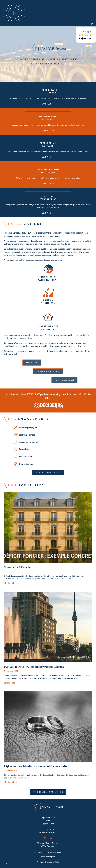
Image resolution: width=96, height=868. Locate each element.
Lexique (48, 821)
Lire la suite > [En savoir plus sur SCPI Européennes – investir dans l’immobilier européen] (10, 683)
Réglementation (48, 818)
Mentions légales (48, 857)
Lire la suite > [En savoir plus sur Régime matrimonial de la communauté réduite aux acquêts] (10, 782)
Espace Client (48, 824)
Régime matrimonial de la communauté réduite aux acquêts (36, 766)
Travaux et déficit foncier (17, 567)
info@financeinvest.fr (48, 832)
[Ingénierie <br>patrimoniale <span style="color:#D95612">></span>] (48, 270)
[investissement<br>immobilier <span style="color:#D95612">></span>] (48, 317)
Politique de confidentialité (48, 862)
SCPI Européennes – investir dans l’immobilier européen (34, 667)
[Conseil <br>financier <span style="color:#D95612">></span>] (48, 293)
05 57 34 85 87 (48, 829)
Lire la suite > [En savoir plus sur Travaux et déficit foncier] (10, 583)
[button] (89, 4)
